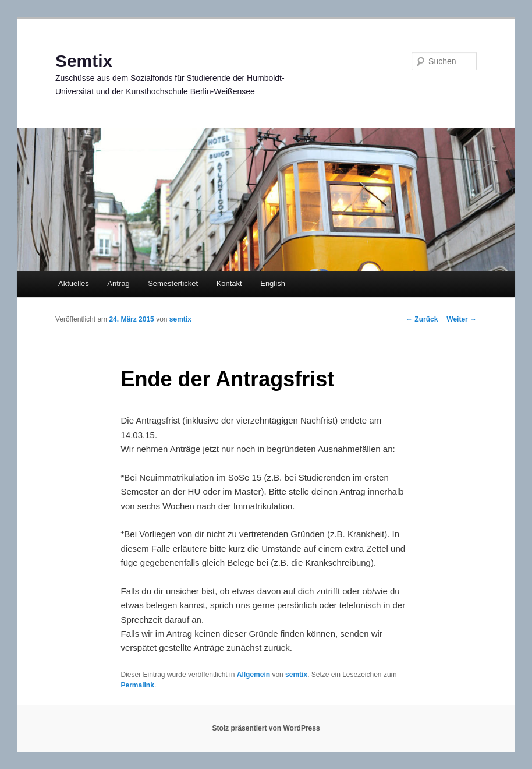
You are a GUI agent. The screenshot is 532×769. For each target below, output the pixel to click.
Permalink (138, 685)
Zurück (422, 319)
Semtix (84, 61)
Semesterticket (173, 283)
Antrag (118, 283)
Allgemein (253, 675)
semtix (180, 319)
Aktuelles (74, 283)
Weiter (462, 319)
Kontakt (229, 283)
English (273, 283)
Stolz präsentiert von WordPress (266, 728)
